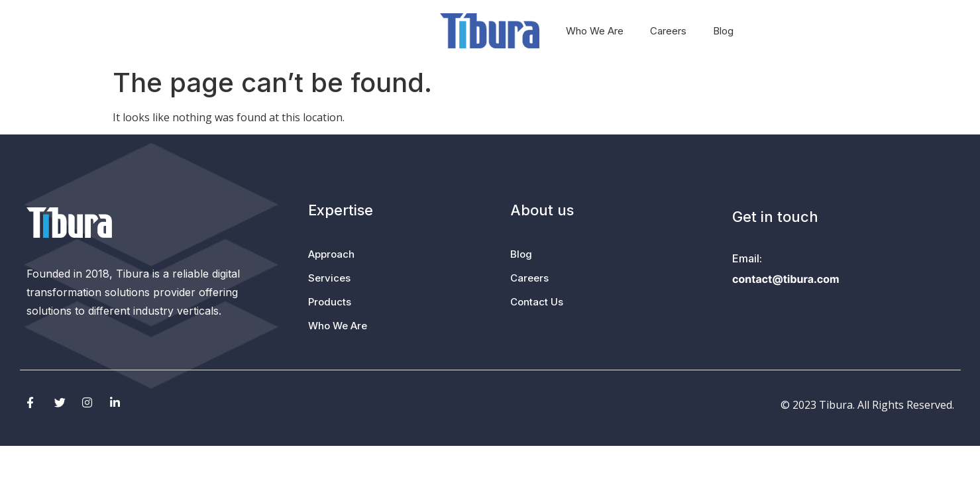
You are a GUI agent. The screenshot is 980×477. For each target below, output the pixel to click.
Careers (668, 31)
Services (338, 31)
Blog (723, 31)
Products (399, 31)
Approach (269, 31)
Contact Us (537, 302)
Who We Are (595, 31)
